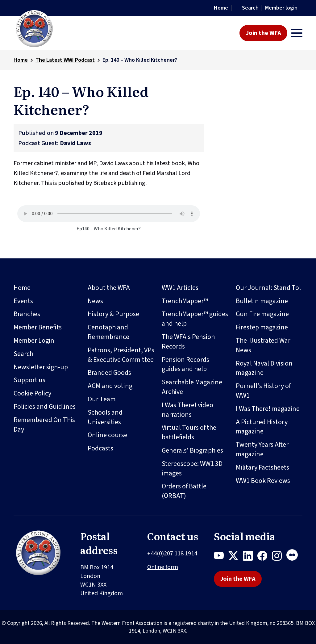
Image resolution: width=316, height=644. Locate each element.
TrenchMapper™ (185, 301)
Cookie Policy (32, 393)
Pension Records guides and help (185, 364)
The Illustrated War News (263, 345)
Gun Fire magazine (262, 314)
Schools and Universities (105, 417)
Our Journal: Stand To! (268, 288)
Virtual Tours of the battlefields (189, 432)
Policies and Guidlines (45, 407)
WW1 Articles (180, 288)
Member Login (34, 341)
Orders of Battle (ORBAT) (184, 491)
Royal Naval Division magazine (264, 368)
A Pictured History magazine (262, 427)
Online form (163, 567)
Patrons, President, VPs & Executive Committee (121, 355)
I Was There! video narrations (187, 410)
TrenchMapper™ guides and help (195, 319)
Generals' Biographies (192, 450)
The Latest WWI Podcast (65, 60)
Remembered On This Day (44, 425)
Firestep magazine (262, 327)
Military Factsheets (262, 467)
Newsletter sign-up (41, 367)
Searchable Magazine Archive (192, 387)
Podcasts (100, 448)
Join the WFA (263, 33)
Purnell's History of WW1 (263, 391)
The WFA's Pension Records (188, 342)
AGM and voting (110, 386)
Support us (29, 380)
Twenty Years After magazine (262, 449)
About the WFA (109, 288)
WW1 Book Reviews (263, 481)
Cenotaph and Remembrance (108, 332)
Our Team (102, 399)
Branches (27, 314)
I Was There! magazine (268, 409)
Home (221, 8)
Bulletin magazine (262, 301)
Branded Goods (109, 373)
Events (23, 301)
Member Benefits (38, 327)
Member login (281, 8)
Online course (108, 435)
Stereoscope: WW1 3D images (192, 468)
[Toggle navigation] (297, 33)
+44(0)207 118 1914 (172, 554)
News (95, 301)
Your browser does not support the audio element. (109, 214)
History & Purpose (113, 314)
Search (250, 8)
